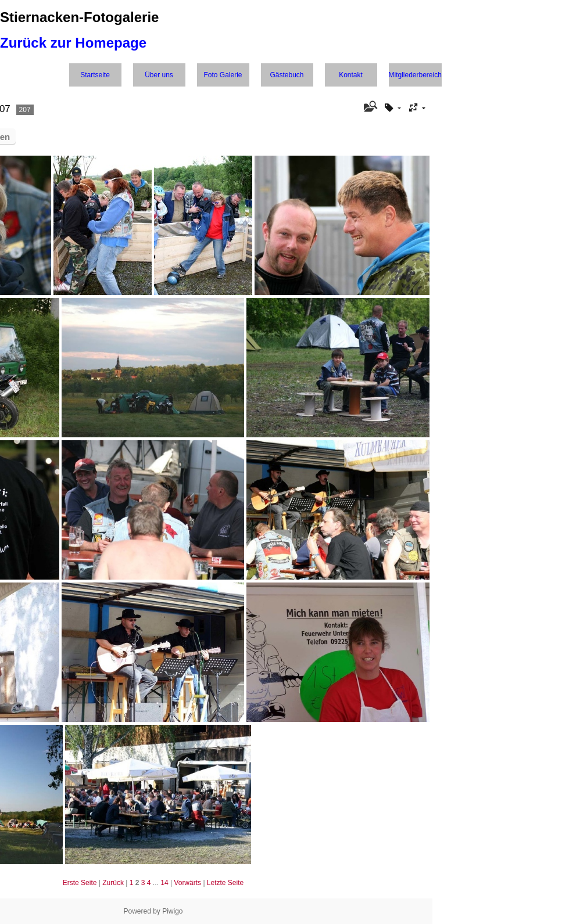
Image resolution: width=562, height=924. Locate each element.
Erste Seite (80, 883)
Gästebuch (287, 75)
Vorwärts (187, 883)
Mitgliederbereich (415, 75)
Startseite (95, 75)
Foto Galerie (223, 75)
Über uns (159, 75)
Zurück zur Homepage (73, 43)
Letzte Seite (225, 883)
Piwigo (172, 911)
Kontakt (351, 75)
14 (164, 883)
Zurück (113, 883)
